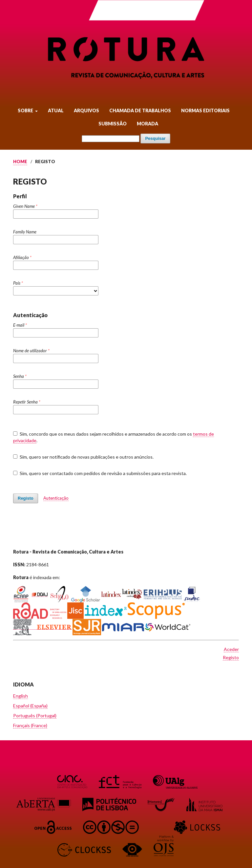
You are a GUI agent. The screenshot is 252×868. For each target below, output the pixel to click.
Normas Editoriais (205, 110)
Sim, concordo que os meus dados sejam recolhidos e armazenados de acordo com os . (114, 437)
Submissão (113, 124)
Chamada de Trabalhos (140, 110)
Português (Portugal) (35, 716)
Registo (26, 498)
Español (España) (30, 706)
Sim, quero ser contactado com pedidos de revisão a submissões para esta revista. (100, 473)
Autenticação (56, 498)
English (21, 696)
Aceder (231, 649)
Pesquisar (155, 138)
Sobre (26, 110)
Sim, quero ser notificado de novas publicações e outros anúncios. (83, 457)
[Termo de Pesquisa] (111, 139)
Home (20, 162)
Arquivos (86, 110)
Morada (147, 124)
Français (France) (30, 725)
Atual (56, 110)
